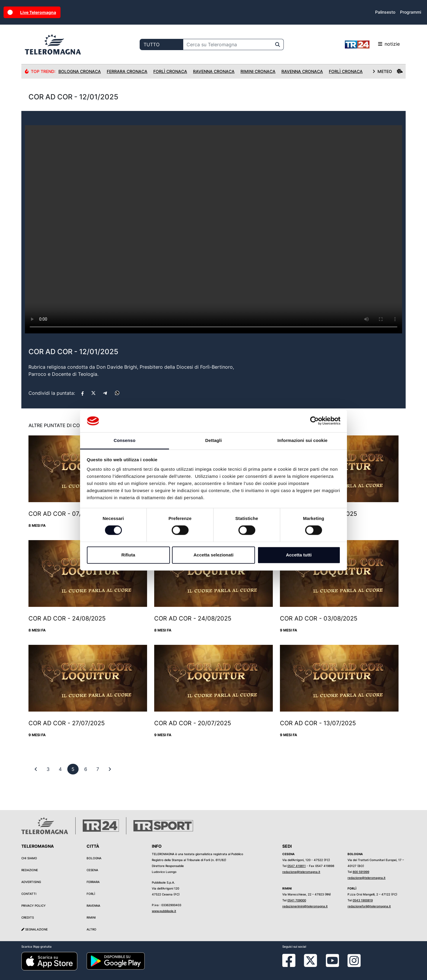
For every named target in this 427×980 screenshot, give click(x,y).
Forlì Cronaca (170, 71)
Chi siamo (29, 858)
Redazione (30, 870)
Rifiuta (128, 555)
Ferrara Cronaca (127, 71)
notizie (372, 44)
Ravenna (93, 906)
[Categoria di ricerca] (161, 44)
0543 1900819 (363, 900)
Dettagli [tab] (213, 440)
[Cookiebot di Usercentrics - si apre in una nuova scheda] (314, 421)
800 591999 (361, 872)
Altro (91, 929)
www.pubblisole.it (164, 911)
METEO (388, 71)
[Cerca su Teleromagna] (227, 44)
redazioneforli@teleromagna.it (369, 906)
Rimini (91, 917)
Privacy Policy (34, 906)
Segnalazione (35, 929)
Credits (28, 917)
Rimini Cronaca (258, 71)
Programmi (411, 12)
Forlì (91, 894)
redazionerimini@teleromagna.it (305, 906)
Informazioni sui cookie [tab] (303, 440)
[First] (36, 769)
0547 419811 (297, 866)
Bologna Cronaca (80, 71)
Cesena (92, 870)
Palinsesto (385, 12)
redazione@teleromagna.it (301, 872)
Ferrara (93, 882)
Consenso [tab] (124, 440)
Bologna (94, 858)
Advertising (31, 882)
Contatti (29, 894)
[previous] (48, 769)
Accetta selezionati (213, 555)
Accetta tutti (299, 555)
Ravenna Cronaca (214, 71)
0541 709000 (297, 900)
